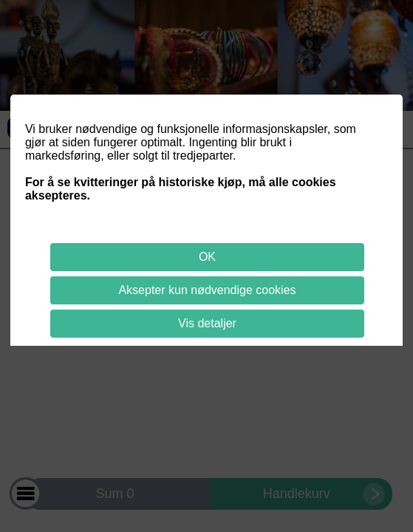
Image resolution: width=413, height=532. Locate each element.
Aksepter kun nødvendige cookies (207, 290)
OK (207, 257)
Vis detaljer (207, 323)
